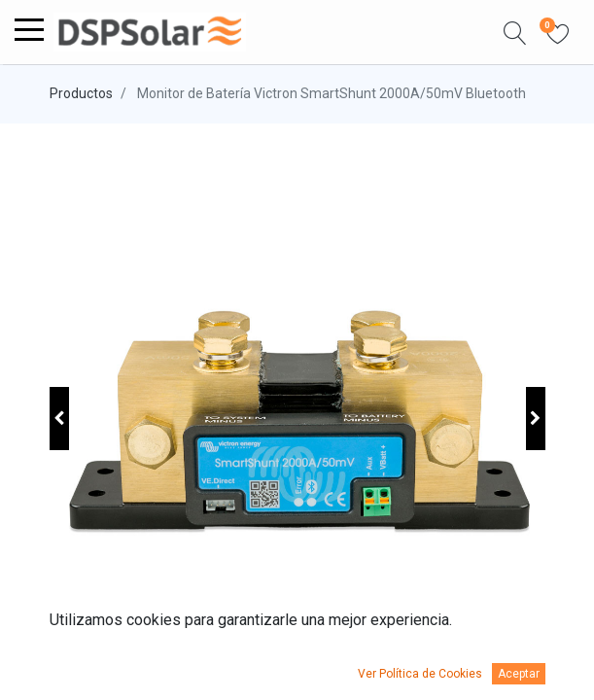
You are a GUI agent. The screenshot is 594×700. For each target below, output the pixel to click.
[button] (515, 32)
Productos (81, 93)
